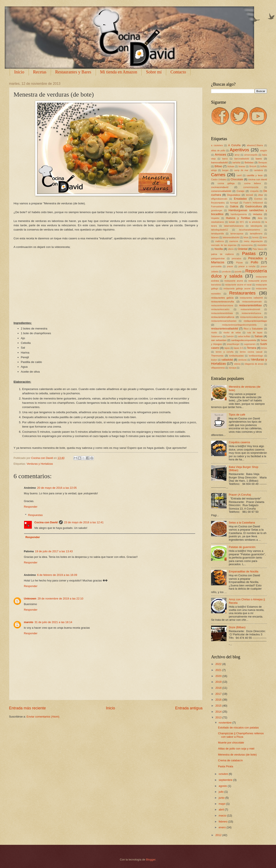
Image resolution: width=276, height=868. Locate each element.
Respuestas (35, 515)
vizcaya (232, 368)
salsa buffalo (244, 336)
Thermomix (217, 356)
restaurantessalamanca (252, 317)
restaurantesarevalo (252, 302)
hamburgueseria (239, 214)
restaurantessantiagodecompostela (239, 325)
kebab (232, 222)
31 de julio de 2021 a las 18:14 (53, 622)
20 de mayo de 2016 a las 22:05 (57, 488)
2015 (219, 706)
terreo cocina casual (251, 352)
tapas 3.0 (238, 348)
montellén (262, 245)
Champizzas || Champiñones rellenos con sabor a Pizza (241, 735)
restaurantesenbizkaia (222, 313)
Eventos (258, 199)
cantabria (258, 170)
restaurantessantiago (255, 321)
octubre (224, 774)
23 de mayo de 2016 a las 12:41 (84, 522)
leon (265, 237)
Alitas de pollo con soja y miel (236, 749)
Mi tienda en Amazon (119, 72)
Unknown (30, 599)
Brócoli (253, 166)
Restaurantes (242, 293)
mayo (222, 804)
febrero (223, 822)
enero (223, 827)
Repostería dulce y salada (239, 273)
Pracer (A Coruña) (240, 495)
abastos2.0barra (255, 145)
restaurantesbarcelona (222, 306)
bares (259, 159)
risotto (214, 333)
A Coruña (234, 145)
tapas (227, 348)
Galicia (234, 206)
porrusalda (216, 266)
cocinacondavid (220, 187)
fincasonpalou (218, 203)
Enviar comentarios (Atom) (43, 717)
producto (227, 272)
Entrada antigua (189, 708)
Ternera (251, 348)
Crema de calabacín (230, 760)
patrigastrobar (218, 259)
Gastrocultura (254, 206)
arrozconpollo (251, 155)
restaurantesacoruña (222, 302)
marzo (223, 816)
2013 (219, 717)
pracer (230, 266)
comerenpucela (251, 187)
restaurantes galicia (222, 298)
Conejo (241, 191)
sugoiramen (250, 344)
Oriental (243, 249)
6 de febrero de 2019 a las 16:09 (57, 575)
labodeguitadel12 (219, 230)
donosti (249, 195)
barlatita (236, 163)
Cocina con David (46, 522)
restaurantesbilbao (250, 305)
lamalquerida (217, 234)
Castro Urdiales (219, 180)
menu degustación (253, 241)
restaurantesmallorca (223, 317)
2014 (219, 712)
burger (225, 170)
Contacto (178, 72)
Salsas (259, 336)
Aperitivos (239, 150)
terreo (264, 348)
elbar (261, 195)
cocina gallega (226, 183)
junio (222, 798)
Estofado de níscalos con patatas (238, 728)
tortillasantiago (256, 356)
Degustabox (234, 195)
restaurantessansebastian (224, 321)
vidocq (237, 364)
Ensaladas (240, 199)
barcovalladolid (242, 159)
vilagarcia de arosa (254, 364)
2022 (219, 664)
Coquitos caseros (239, 442)
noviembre (225, 723)
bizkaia (231, 166)
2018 (219, 688)
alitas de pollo (218, 151)
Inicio (19, 72)
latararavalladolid (231, 237)
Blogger (151, 860)
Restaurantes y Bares (73, 72)
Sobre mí (154, 72)
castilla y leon (255, 175)
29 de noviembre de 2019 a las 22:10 (61, 599)
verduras (242, 360)
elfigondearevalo (219, 199)
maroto (29, 622)
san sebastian (219, 340)
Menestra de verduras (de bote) (237, 755)
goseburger (217, 210)
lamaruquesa (237, 234)
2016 (219, 700)
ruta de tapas (255, 333)
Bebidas (249, 162)
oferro (231, 249)
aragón (264, 151)
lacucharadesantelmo (250, 230)
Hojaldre (215, 218)
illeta (260, 218)
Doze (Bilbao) (237, 627)
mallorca (219, 241)
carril (239, 175)
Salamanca (217, 336)
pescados (236, 259)
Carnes (218, 175)
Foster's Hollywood (253, 203)
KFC (242, 222)
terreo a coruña (225, 352)
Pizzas (239, 263)
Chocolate (237, 179)
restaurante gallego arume (237, 289)
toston (214, 360)
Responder (31, 507)
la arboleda (255, 222)
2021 (219, 670)
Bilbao (218, 166)
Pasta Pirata (225, 766)
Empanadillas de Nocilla (243, 571)
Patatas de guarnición (242, 547)
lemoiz (256, 237)
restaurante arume (234, 281)
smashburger (233, 344)
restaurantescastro (220, 309)
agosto (223, 786)
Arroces (220, 154)
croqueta (254, 191)
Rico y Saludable (253, 329)
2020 (219, 676)
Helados (258, 214)
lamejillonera (256, 234)
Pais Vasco (258, 249)
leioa (246, 237)
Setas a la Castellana (242, 523)
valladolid (227, 360)
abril (222, 810)
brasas (242, 166)
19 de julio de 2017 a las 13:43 (54, 551)
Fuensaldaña (218, 207)
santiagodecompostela (244, 340)
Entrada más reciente (27, 708)
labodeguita (256, 226)
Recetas (40, 72)
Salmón (230, 336)
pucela (238, 272)
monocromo (247, 245)
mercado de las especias (224, 245)
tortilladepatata (236, 356)
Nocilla (219, 249)
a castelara (217, 145)
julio (221, 792)
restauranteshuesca (251, 313)
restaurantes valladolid (251, 298)
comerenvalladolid (221, 191)
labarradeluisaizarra (234, 226)
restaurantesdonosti (250, 309)
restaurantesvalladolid (225, 329)
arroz (237, 155)
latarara (215, 237)
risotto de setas (232, 333)
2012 (219, 835)
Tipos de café (237, 415)
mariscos (234, 241)
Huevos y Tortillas (238, 218)
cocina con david (258, 179)
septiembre (226, 780)
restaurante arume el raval (238, 285)
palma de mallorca (222, 254)
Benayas (263, 163)
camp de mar (241, 170)
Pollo (254, 262)
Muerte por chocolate (231, 743)
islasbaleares (218, 222)
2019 (219, 682)
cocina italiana (252, 183)
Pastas (249, 253)
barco (225, 159)
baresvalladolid (219, 162)
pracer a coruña (247, 266)
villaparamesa (218, 368)
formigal (234, 203)
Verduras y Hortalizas (40, 464)
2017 (219, 694)
